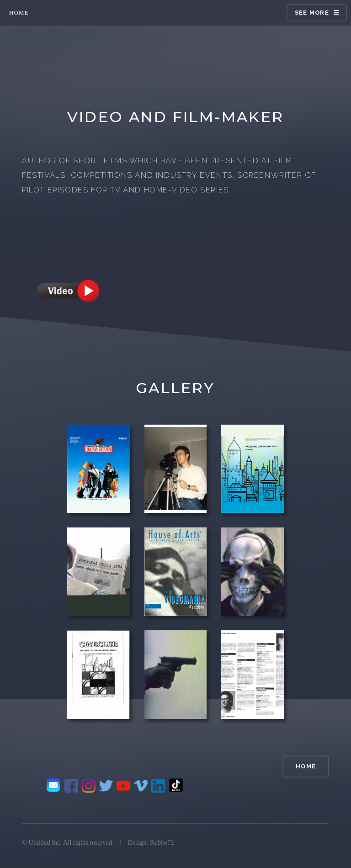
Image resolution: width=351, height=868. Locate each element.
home (19, 13)
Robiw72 (162, 842)
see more (312, 13)
